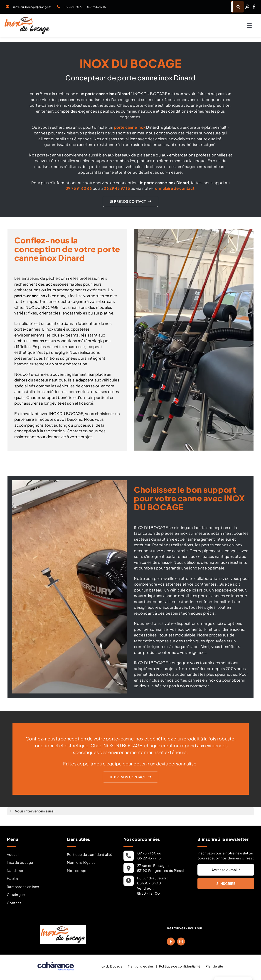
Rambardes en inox (23, 887)
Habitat (13, 878)
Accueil (13, 854)
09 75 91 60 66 (74, 7)
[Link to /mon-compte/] (247, 7)
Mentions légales (81, 862)
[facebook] (254, 7)
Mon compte (78, 870)
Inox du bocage (20, 862)
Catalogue (16, 895)
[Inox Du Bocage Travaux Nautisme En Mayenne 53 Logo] (27, 19)
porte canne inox (130, 127)
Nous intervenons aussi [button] (32, 811)
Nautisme (15, 870)
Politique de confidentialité (90, 854)
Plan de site (214, 966)
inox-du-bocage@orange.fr (32, 7)
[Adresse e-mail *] (226, 870)
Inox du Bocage (111, 966)
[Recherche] (238, 7)
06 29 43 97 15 (96, 7)
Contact (14, 903)
